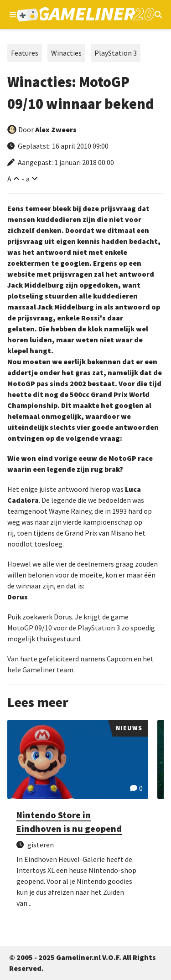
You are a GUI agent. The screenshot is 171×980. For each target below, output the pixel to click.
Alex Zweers (56, 129)
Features (25, 53)
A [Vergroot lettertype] (9, 179)
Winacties (66, 53)
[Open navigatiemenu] (13, 15)
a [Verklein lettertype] (28, 179)
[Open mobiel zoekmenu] (158, 15)
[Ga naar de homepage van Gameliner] (85, 15)
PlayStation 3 (116, 53)
